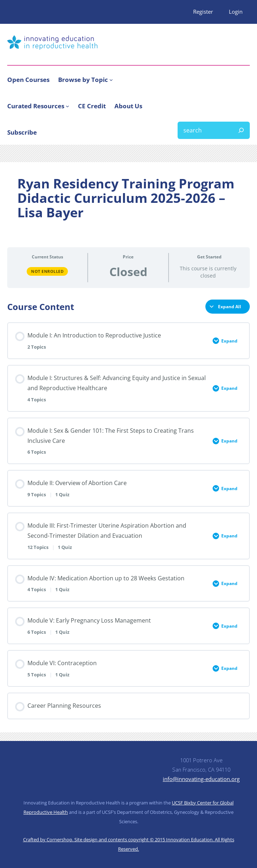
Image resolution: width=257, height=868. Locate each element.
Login (236, 12)
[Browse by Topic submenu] (111, 79)
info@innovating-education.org (201, 779)
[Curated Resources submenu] (67, 106)
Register (203, 12)
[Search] (241, 130)
